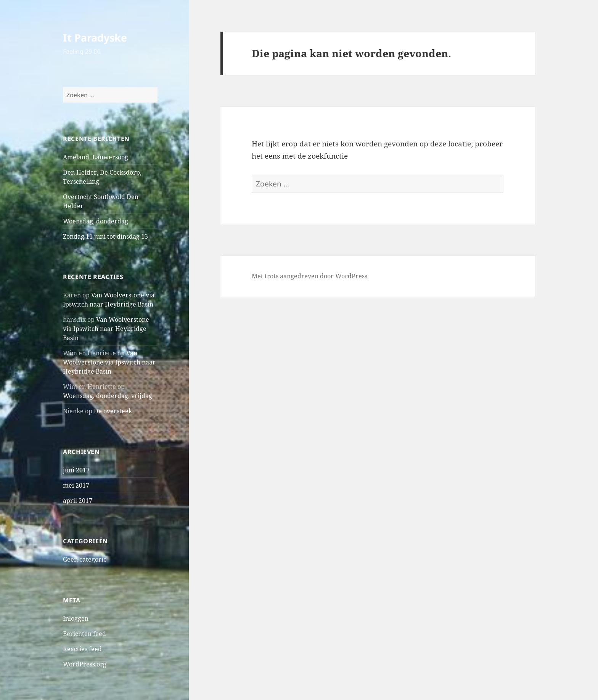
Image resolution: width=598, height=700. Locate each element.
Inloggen (76, 618)
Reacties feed (82, 649)
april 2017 (78, 501)
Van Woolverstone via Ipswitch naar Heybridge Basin (106, 329)
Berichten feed (84, 634)
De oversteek (113, 411)
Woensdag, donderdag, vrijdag (108, 396)
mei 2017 (76, 485)
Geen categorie (85, 559)
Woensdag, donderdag (96, 221)
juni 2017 (76, 470)
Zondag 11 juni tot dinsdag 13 (105, 236)
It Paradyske (95, 38)
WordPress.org (85, 664)
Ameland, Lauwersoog (96, 157)
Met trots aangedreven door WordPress (309, 276)
